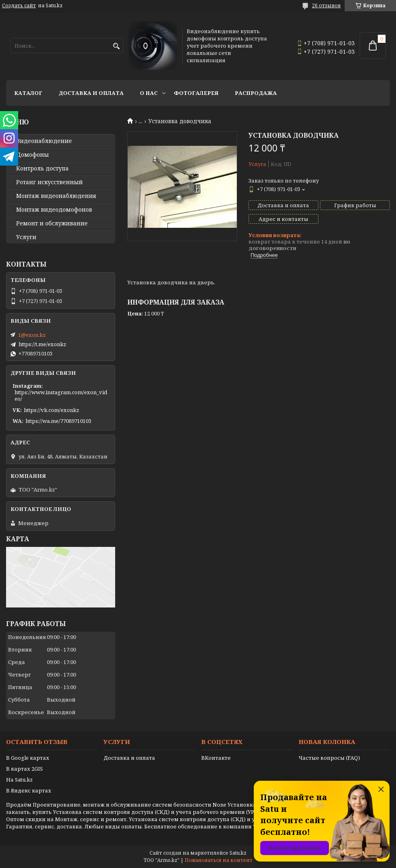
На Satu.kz (19, 780)
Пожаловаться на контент (219, 860)
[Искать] (116, 46)
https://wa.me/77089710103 (58, 421)
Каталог (28, 93)
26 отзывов (326, 5)
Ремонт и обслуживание (52, 223)
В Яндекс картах (29, 790)
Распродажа (256, 93)
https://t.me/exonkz (42, 344)
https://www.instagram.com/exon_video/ (61, 395)
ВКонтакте (216, 758)
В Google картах (28, 758)
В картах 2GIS (24, 769)
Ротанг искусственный (49, 182)
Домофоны (33, 155)
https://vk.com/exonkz (52, 410)
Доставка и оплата (91, 93)
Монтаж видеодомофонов (54, 210)
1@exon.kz (32, 335)
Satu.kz (238, 853)
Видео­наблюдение (44, 141)
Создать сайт (19, 6)
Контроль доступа (42, 168)
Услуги (26, 237)
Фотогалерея (196, 93)
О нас (149, 93)
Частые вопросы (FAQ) (329, 758)
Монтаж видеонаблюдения (56, 196)
